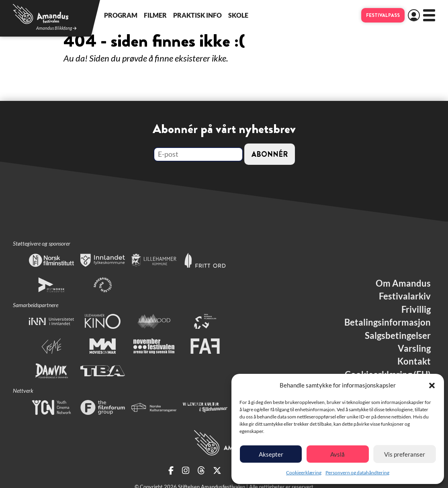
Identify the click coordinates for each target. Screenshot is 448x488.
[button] (432, 385)
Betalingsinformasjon (388, 322)
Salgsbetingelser (398, 336)
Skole (238, 15)
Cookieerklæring (304, 473)
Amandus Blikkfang (56, 28)
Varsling (414, 349)
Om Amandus (403, 283)
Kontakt (414, 361)
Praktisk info (197, 15)
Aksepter (271, 454)
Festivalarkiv (405, 296)
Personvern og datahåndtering (357, 473)
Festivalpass (383, 15)
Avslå (338, 454)
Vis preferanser (405, 454)
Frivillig (416, 310)
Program (121, 15)
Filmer (155, 15)
